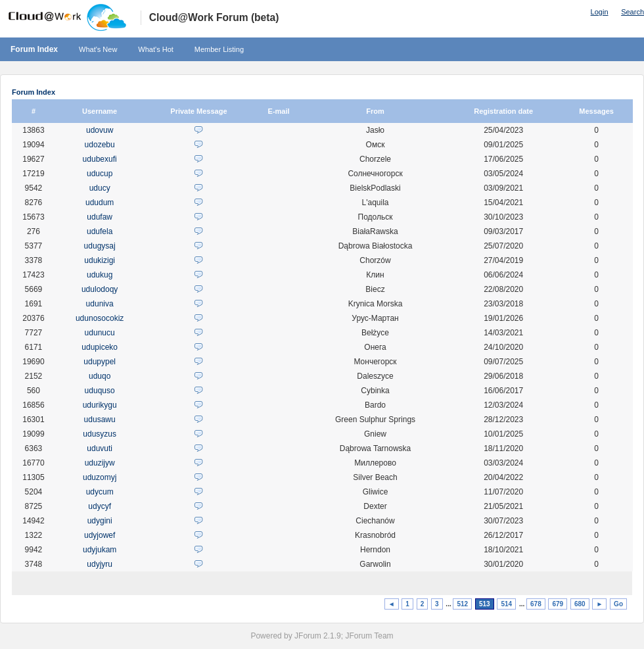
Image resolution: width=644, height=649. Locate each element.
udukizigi (100, 260)
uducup (100, 174)
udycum (100, 492)
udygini (100, 521)
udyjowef (100, 535)
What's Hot (155, 49)
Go (618, 604)
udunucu (100, 333)
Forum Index (34, 49)
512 (462, 604)
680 (580, 604)
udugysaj (100, 246)
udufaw (100, 217)
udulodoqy (100, 289)
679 (558, 604)
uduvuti (100, 448)
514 (506, 604)
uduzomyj (100, 477)
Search (632, 12)
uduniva (100, 304)
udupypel (100, 362)
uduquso (100, 391)
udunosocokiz (100, 318)
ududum (100, 203)
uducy (100, 188)
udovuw (100, 130)
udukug (100, 275)
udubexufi (100, 159)
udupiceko (100, 347)
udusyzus (100, 434)
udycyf (100, 506)
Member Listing (219, 49)
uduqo (100, 376)
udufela (100, 231)
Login (600, 12)
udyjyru (100, 564)
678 (536, 604)
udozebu (100, 145)
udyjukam (100, 550)
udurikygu (100, 405)
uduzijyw (100, 463)
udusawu (100, 420)
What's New (98, 49)
